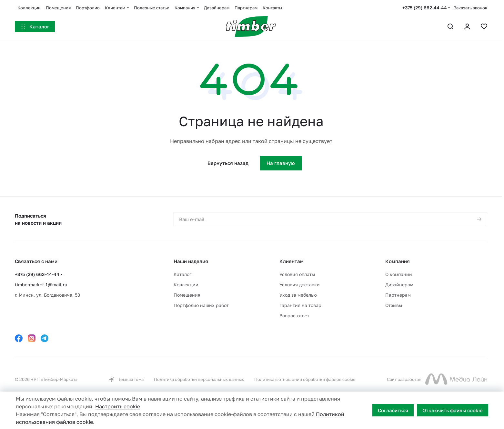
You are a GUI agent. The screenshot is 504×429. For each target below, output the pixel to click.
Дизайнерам (399, 285)
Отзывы (394, 305)
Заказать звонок (470, 8)
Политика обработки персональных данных (199, 379)
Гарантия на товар (300, 305)
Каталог (182, 274)
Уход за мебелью (298, 295)
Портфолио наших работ (201, 305)
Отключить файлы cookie (453, 410)
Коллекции (186, 285)
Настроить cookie (118, 406)
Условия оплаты (297, 274)
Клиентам (292, 261)
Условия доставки (300, 285)
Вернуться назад (228, 163)
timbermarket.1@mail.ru (41, 285)
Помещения (187, 295)
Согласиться (393, 410)
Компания (398, 261)
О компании (399, 274)
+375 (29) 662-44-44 (425, 8)
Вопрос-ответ (294, 316)
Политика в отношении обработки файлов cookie (305, 379)
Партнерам (398, 295)
